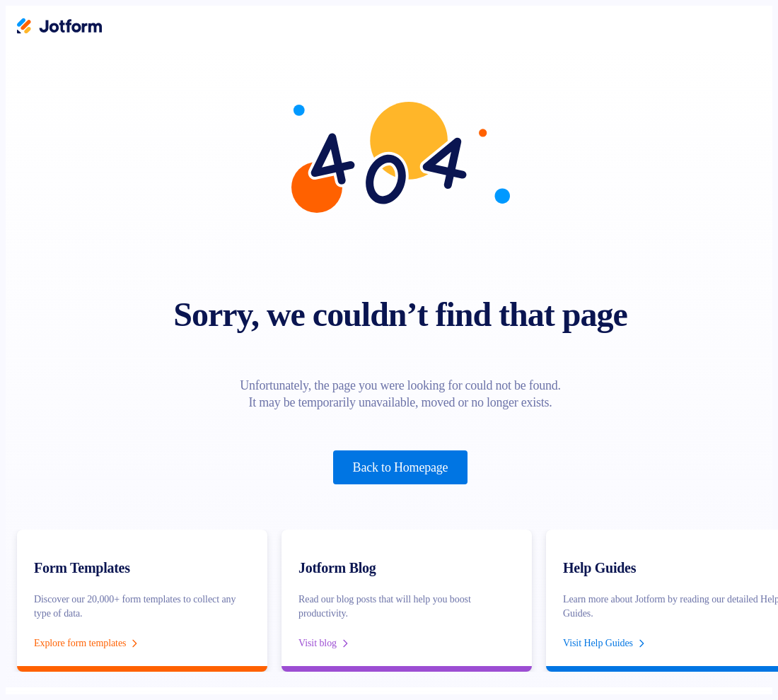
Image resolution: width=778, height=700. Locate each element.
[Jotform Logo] (59, 28)
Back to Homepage (401, 467)
